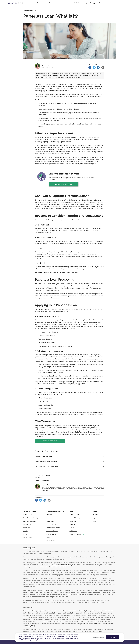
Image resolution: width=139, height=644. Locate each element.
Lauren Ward (46, 65)
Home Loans (27, 524)
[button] (69, 456)
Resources (102, 3)
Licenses (72, 528)
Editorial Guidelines (60, 77)
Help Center (96, 518)
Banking (84, 3)
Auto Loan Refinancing (30, 521)
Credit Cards (67, 3)
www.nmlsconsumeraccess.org (62, 565)
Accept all (112, 637)
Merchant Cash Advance (53, 528)
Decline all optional (98, 637)
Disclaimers (73, 524)
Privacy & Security (75, 518)
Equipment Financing (52, 531)
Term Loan (50, 518)
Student (76, 3)
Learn (25, 534)
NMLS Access (73, 531)
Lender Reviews (28, 537)
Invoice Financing (51, 524)
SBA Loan (49, 514)
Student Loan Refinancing (31, 518)
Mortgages (93, 3)
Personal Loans (42, 3)
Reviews (95, 521)
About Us (95, 514)
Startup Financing (51, 534)
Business (52, 3)
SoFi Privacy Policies (75, 514)
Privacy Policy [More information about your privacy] (37, 640)
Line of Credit (50, 521)
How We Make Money (75, 77)
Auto (59, 3)
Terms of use (73, 521)
